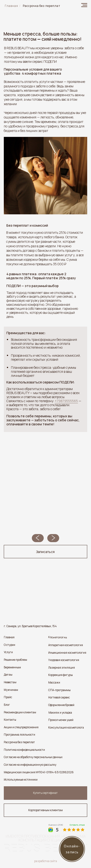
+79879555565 (66, 401)
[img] (84, 5)
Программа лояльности (19, 735)
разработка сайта (46, 861)
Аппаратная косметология (66, 645)
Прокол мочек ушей (61, 720)
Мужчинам (11, 690)
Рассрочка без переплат (19, 742)
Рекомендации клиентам (20, 712)
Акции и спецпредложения (21, 727)
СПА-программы (59, 690)
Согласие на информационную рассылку (30, 765)
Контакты (10, 720)
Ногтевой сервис (59, 697)
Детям (8, 675)
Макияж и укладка (60, 713)
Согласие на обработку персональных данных (33, 757)
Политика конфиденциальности (24, 750)
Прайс (8, 697)
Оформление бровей (61, 705)
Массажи (54, 683)
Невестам (10, 682)
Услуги (8, 652)
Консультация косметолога (66, 728)
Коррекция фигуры (60, 675)
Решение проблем (15, 660)
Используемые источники (21, 780)
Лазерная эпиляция (62, 668)
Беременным (12, 667)
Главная (9, 637)
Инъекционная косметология (67, 653)
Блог (7, 705)
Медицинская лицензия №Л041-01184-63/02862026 (39, 772)
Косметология (58, 637)
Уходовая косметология (64, 660)
